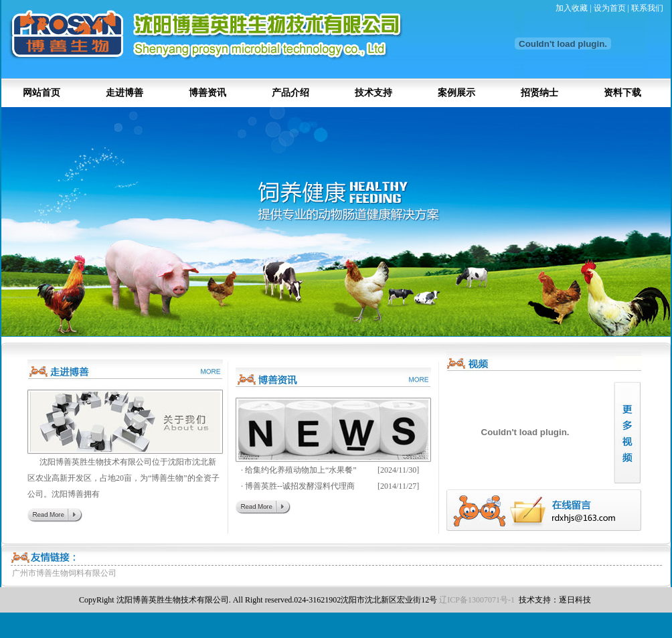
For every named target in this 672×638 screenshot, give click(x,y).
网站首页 (41, 93)
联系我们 (647, 8)
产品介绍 (290, 93)
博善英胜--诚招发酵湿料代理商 (300, 486)
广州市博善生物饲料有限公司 (64, 573)
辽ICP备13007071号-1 (477, 600)
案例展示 (456, 93)
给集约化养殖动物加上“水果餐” (301, 470)
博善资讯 (207, 93)
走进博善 (124, 93)
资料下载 (622, 93)
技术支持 (373, 93)
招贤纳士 (539, 93)
